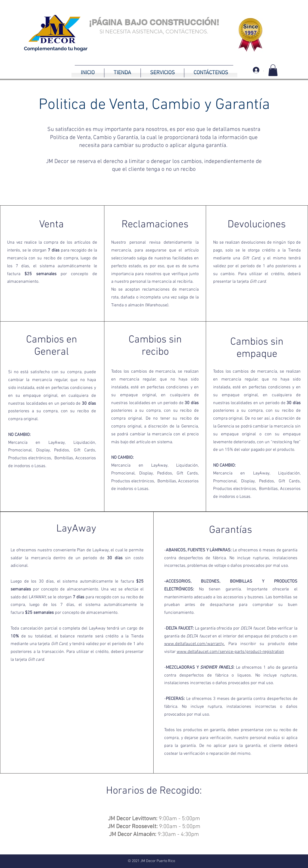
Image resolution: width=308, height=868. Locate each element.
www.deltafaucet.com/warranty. (195, 644)
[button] (273, 70)
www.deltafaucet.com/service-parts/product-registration (230, 652)
